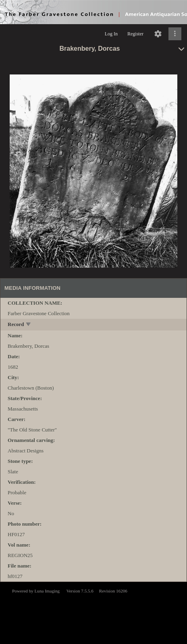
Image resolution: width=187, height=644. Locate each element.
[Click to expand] (175, 34)
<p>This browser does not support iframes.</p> (93, 612)
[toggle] (29, 325)
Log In (111, 34)
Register (135, 34)
